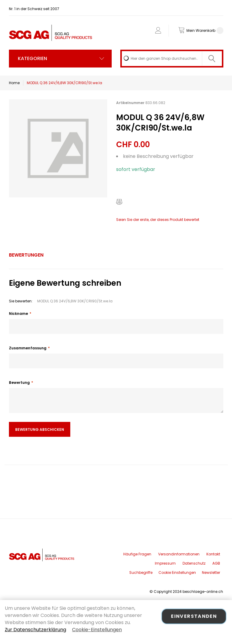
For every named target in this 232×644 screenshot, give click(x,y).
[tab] (26, 255)
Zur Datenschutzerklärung (35, 630)
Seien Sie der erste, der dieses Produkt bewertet (158, 220)
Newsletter (211, 572)
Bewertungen (26, 255)
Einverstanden (194, 616)
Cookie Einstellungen (177, 572)
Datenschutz (194, 563)
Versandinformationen (179, 554)
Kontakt (213, 554)
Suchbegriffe (141, 572)
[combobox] (172, 59)
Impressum (165, 563)
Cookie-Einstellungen (97, 630)
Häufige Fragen (137, 554)
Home (14, 83)
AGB (216, 563)
